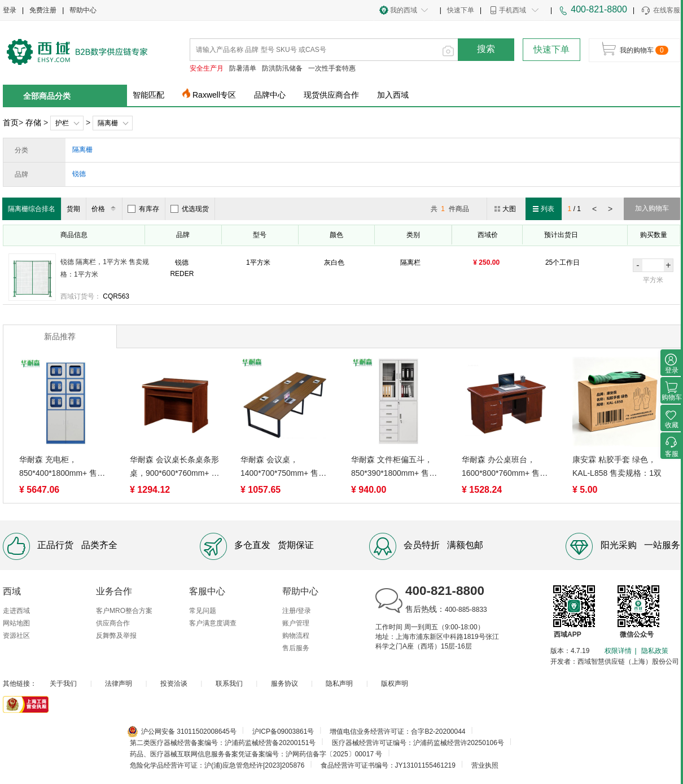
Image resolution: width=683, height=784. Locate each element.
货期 (73, 209)
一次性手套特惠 (332, 68)
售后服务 (296, 648)
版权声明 (395, 684)
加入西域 (393, 95)
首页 (11, 122)
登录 (10, 10)
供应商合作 (113, 623)
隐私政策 (655, 651)
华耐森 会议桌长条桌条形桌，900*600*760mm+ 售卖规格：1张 (174, 467)
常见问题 (203, 611)
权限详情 (618, 651)
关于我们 (63, 684)
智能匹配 (148, 95)
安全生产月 (207, 68)
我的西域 (404, 10)
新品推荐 (60, 336)
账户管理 (296, 623)
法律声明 (119, 684)
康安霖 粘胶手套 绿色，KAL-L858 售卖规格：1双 (617, 466)
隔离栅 (108, 123)
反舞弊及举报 (116, 636)
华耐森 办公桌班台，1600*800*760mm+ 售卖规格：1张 (505, 467)
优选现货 (190, 209)
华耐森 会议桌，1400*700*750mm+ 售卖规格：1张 (283, 467)
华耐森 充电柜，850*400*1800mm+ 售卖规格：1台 (62, 467)
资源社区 (16, 636)
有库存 (143, 209)
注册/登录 (297, 611)
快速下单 (461, 10)
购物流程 (296, 636)
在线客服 (660, 11)
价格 (105, 209)
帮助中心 (83, 10)
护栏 (62, 123)
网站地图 (16, 623)
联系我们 (229, 684)
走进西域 (16, 611)
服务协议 (284, 684)
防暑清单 (243, 68)
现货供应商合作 (331, 95)
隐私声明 (339, 684)
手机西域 (513, 10)
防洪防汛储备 (282, 68)
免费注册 (43, 10)
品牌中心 (270, 95)
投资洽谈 (174, 684)
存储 (33, 122)
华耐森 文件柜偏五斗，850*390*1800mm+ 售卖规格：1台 (394, 467)
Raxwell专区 (214, 95)
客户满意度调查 (213, 623)
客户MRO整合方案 (124, 611)
